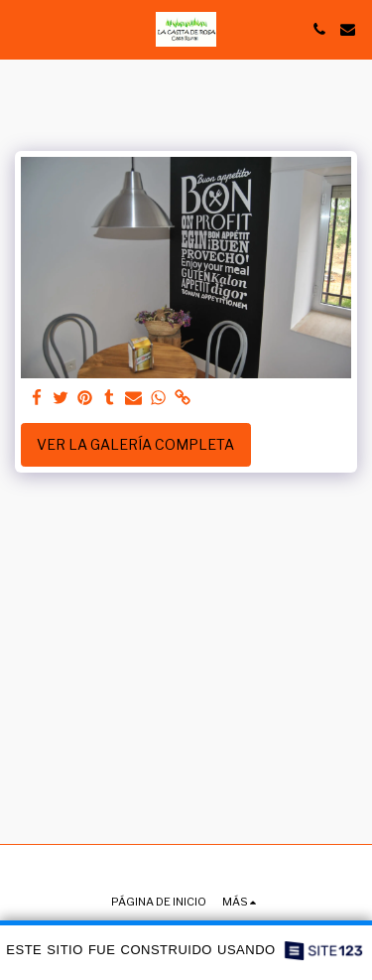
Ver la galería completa (135, 444)
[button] (22, 29)
